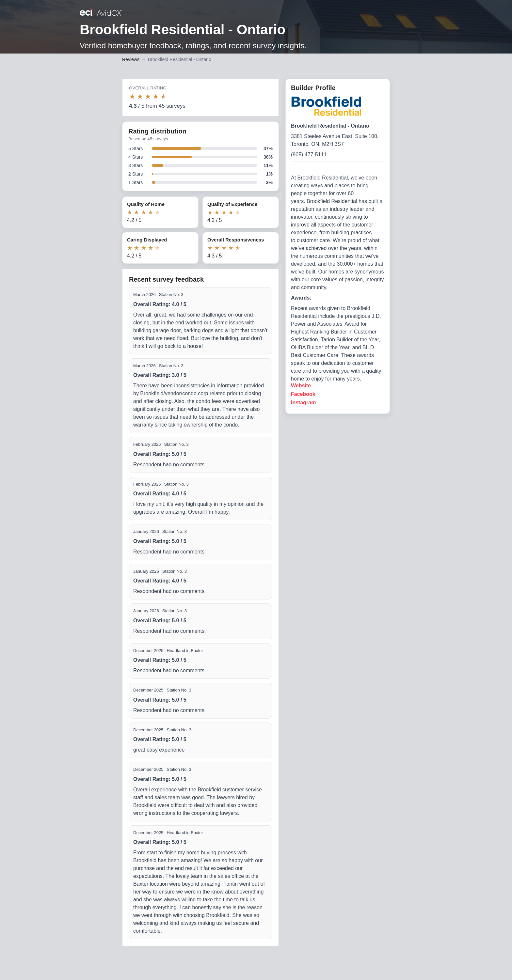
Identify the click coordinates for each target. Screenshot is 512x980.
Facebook (303, 394)
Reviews (131, 59)
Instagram (303, 403)
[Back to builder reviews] (101, 13)
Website (301, 386)
